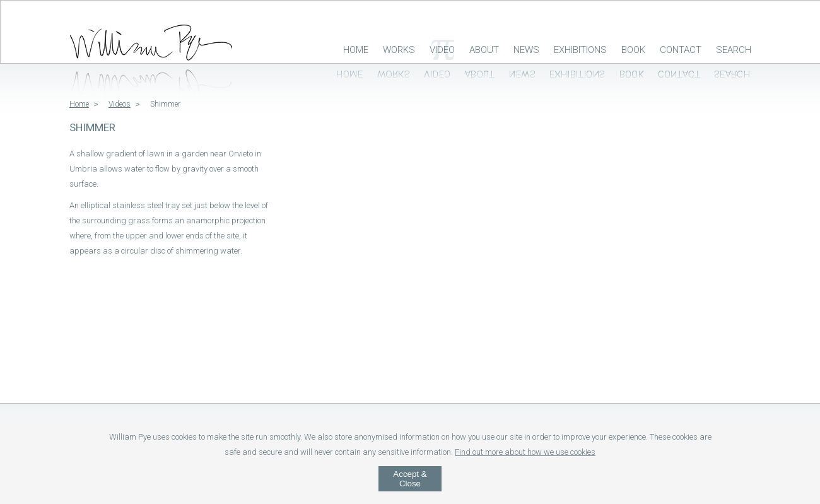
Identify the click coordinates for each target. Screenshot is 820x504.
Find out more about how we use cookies (525, 452)
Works (399, 50)
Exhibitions (580, 50)
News (526, 50)
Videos (120, 104)
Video (442, 50)
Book (633, 50)
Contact (681, 50)
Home (356, 50)
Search (734, 50)
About (484, 50)
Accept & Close (410, 479)
